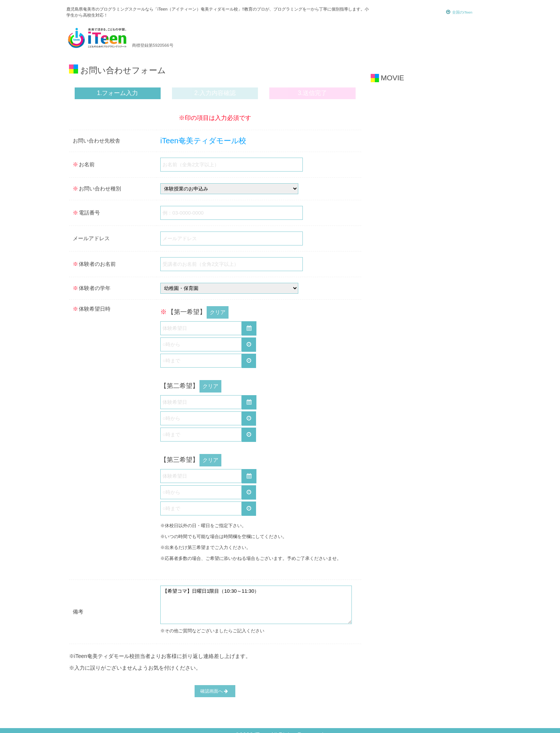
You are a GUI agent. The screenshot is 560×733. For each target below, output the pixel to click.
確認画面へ (214, 682)
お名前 (84, 164)
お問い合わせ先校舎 (97, 141)
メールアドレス (91, 238)
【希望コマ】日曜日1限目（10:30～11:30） (256, 597)
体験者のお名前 (94, 264)
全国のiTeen (459, 12)
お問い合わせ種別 (97, 189)
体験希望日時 (92, 309)
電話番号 (86, 213)
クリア (218, 311)
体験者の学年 (92, 288)
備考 (78, 603)
